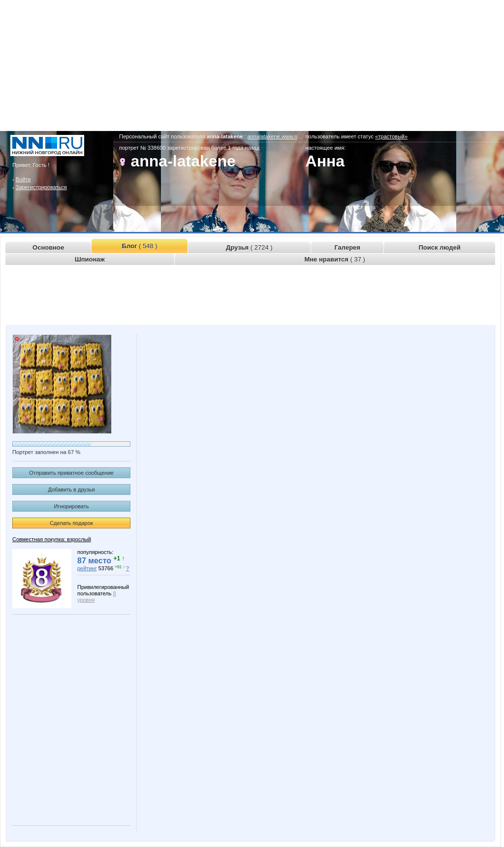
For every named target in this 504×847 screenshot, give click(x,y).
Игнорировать (72, 506)
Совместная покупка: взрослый (52, 539)
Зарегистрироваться (41, 187)
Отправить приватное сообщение (71, 473)
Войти (23, 179)
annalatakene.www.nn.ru (277, 136)
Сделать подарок (71, 523)
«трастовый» (391, 136)
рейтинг (87, 568)
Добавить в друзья (71, 489)
